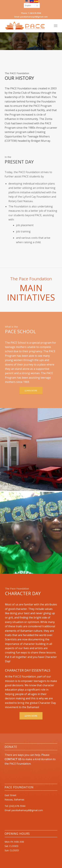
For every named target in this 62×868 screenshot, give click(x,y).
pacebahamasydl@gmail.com (27, 810)
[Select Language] (32, 5)
